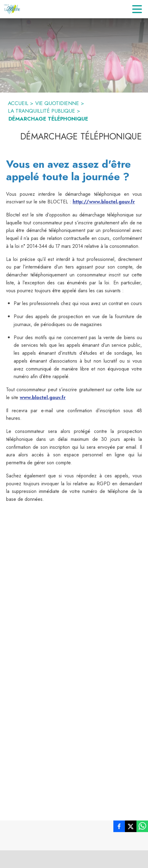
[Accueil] (12, 9)
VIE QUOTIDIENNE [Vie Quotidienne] (57, 103)
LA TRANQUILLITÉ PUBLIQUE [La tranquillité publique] (41, 111)
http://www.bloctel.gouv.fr (104, 202)
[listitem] (119, 828)
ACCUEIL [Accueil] (18, 103)
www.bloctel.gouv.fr (43, 397)
